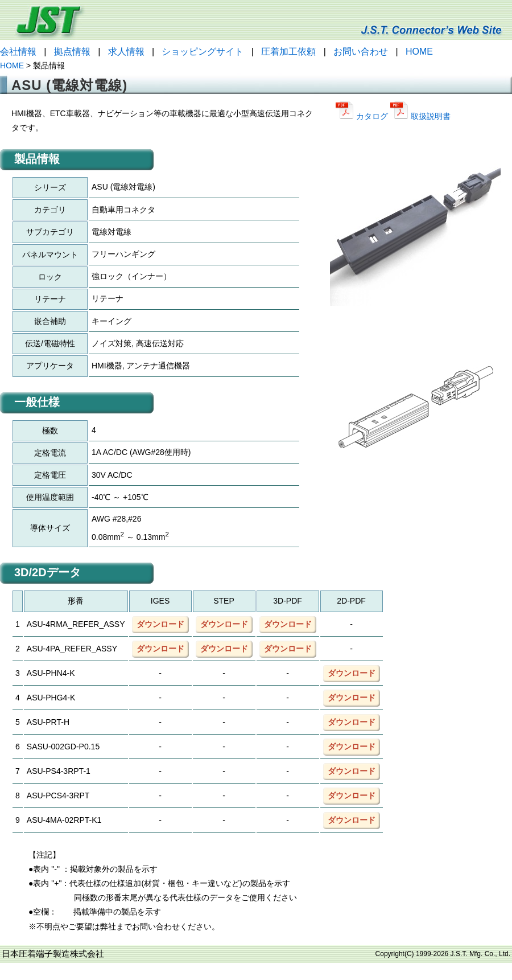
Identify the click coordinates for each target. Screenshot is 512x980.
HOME (419, 52)
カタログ (363, 116)
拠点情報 (72, 52)
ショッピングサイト (203, 52)
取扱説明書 (420, 116)
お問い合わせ (361, 52)
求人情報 (126, 52)
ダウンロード (160, 624)
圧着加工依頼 (288, 52)
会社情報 (18, 52)
